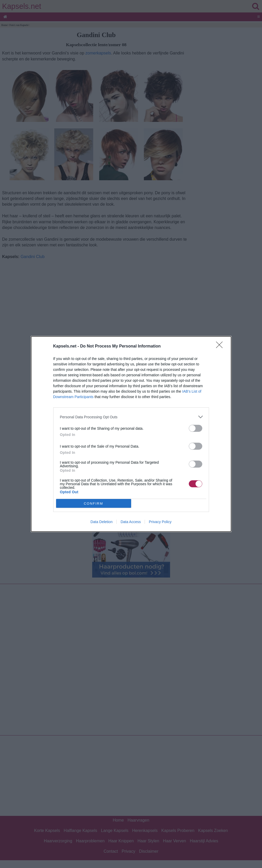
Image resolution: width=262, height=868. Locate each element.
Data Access (131, 522)
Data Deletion (102, 522)
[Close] (221, 346)
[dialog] (131, 434)
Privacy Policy (160, 522)
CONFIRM (94, 504)
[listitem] (131, 417)
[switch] (196, 428)
